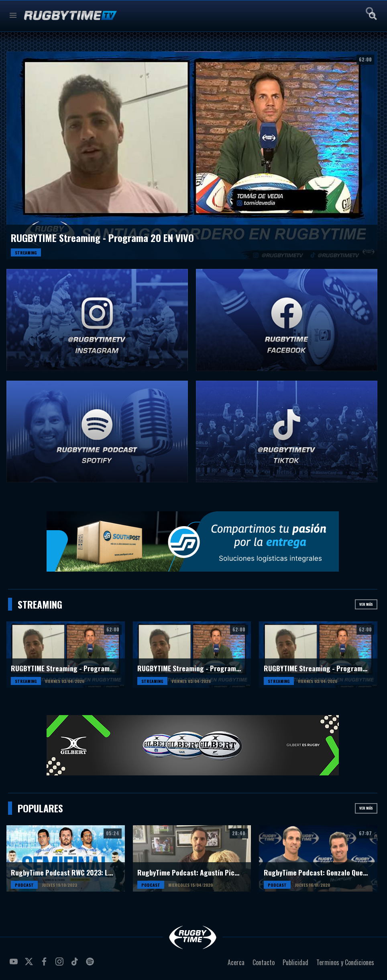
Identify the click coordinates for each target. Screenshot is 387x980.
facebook (45, 965)
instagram (61, 965)
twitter (30, 965)
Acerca (236, 962)
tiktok (76, 965)
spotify (91, 965)
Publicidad (295, 962)
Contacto (264, 962)
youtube (15, 965)
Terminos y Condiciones (345, 962)
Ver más (366, 604)
